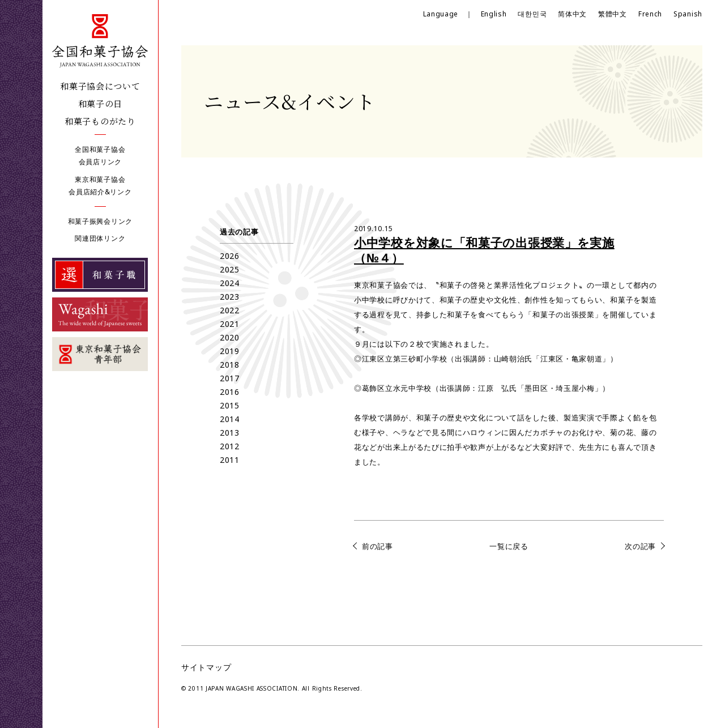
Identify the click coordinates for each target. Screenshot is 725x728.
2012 (230, 446)
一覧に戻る (509, 546)
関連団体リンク (100, 238)
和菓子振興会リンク (100, 221)
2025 (230, 269)
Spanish (688, 14)
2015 (230, 405)
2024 (230, 283)
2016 (230, 392)
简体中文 (572, 14)
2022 (230, 310)
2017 (230, 378)
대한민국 (532, 14)
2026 (230, 256)
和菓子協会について (100, 86)
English (494, 14)
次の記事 (640, 546)
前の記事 (378, 546)
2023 (230, 297)
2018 (230, 365)
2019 (230, 351)
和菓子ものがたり (100, 121)
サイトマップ (206, 667)
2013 (230, 433)
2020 (230, 337)
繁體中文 (613, 14)
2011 (230, 460)
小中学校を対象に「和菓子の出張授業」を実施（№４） (484, 250)
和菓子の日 (101, 103)
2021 (230, 324)
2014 (230, 419)
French (650, 14)
